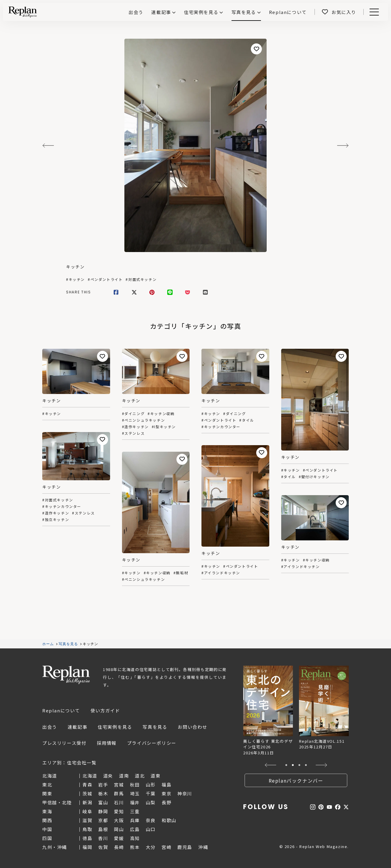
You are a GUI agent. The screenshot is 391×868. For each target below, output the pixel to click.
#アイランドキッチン (221, 573)
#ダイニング (133, 414)
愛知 (119, 811)
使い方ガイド (105, 710)
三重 (135, 811)
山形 (151, 785)
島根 (103, 829)
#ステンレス (133, 433)
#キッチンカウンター (221, 427)
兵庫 (135, 820)
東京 (166, 793)
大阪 (119, 820)
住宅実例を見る (201, 12)
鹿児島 (185, 847)
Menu (373, 12)
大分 (151, 847)
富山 (103, 802)
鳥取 (87, 829)
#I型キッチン (164, 427)
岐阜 (87, 811)
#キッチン (75, 279)
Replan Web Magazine (66, 675)
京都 (103, 820)
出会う (50, 727)
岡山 (119, 829)
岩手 (103, 785)
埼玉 (135, 793)
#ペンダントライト (105, 279)
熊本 (135, 847)
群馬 (119, 793)
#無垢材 (181, 573)
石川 (119, 802)
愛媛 (119, 838)
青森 (87, 785)
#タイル (247, 420)
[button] (271, 765)
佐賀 (103, 847)
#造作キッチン (135, 427)
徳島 (87, 838)
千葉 (151, 793)
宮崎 (166, 847)
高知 (135, 838)
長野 (166, 802)
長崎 (119, 847)
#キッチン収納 (161, 414)
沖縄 (203, 847)
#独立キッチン (56, 520)
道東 (155, 776)
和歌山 (169, 820)
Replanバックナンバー (296, 781)
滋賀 (87, 820)
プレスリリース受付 (64, 743)
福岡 (87, 847)
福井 (135, 802)
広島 (135, 829)
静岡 (103, 811)
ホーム (48, 644)
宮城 (119, 785)
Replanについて (61, 710)
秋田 (135, 785)
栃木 (103, 793)
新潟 (87, 802)
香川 (103, 838)
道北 (140, 776)
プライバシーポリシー (152, 743)
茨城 (87, 793)
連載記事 (161, 12)
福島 (166, 785)
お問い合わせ (193, 727)
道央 (108, 776)
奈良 (151, 820)
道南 (124, 776)
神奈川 (185, 793)
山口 (151, 829)
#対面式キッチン (141, 279)
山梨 (151, 802)
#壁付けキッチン (314, 477)
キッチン (75, 267)
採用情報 (107, 743)
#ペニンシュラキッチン (144, 420)
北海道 (90, 776)
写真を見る (244, 12)
